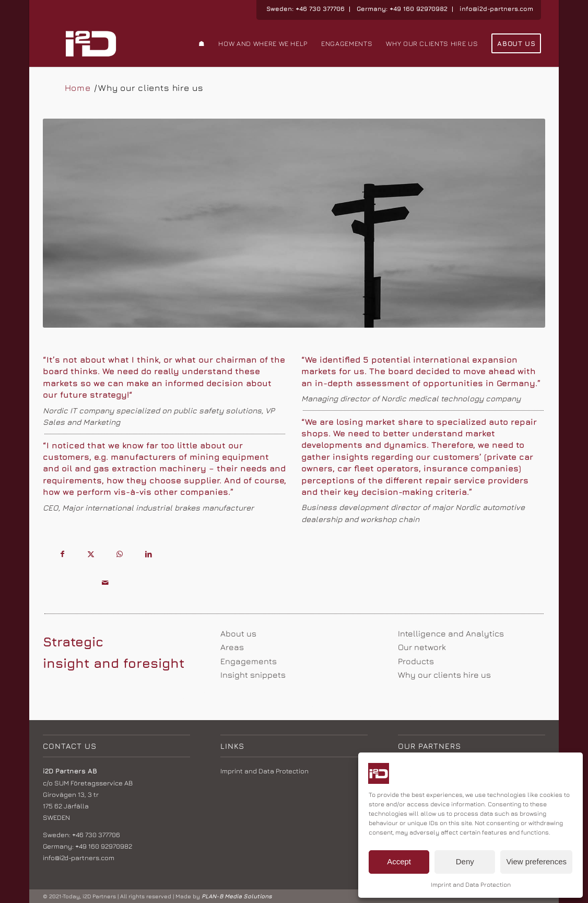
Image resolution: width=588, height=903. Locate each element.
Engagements (249, 661)
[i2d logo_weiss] (91, 43)
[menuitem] (202, 43)
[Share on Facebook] (62, 555)
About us (238, 633)
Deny (465, 861)
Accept (399, 861)
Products (416, 661)
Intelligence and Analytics (451, 633)
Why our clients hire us (444, 675)
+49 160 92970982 (419, 9)
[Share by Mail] (105, 583)
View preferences (536, 861)
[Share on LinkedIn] (149, 555)
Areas (232, 647)
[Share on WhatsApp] (120, 555)
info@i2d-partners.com (496, 9)
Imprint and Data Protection (471, 884)
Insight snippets (253, 675)
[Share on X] (91, 555)
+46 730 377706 (320, 9)
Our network (422, 647)
